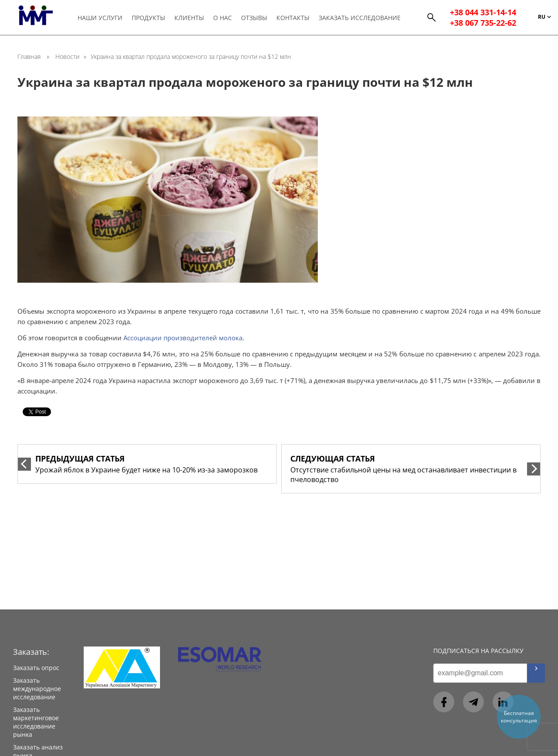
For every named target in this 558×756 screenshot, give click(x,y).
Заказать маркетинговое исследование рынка (36, 722)
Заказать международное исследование (37, 689)
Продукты (149, 18)
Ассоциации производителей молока (183, 338)
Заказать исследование (361, 18)
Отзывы (255, 18)
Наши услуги (101, 18)
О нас (223, 18)
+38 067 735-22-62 (483, 24)
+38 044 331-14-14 (483, 13)
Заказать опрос (36, 668)
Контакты (294, 18)
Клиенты (190, 18)
